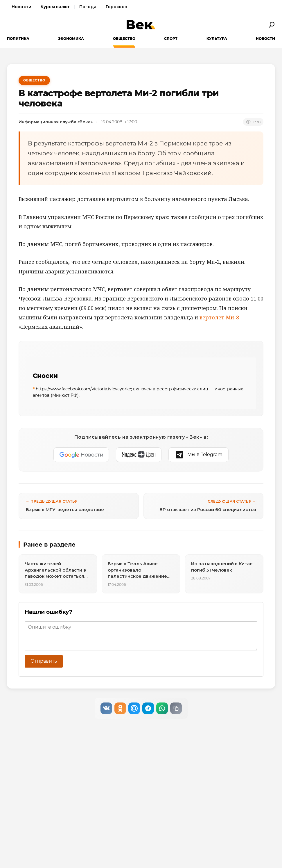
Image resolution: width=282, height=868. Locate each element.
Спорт (171, 39)
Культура (217, 39)
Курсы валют (55, 7)
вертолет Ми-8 (219, 317)
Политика (18, 39)
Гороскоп (116, 7)
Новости (21, 7)
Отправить (44, 661)
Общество (124, 39)
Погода (88, 7)
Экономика (71, 39)
